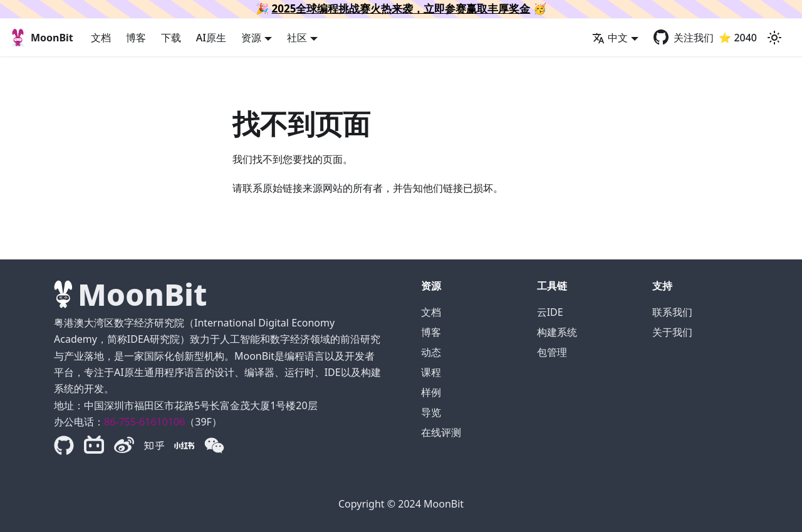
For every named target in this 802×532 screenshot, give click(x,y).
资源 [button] (251, 38)
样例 (431, 392)
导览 (431, 412)
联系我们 (672, 312)
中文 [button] (610, 38)
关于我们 (672, 332)
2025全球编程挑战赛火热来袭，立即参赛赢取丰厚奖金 (401, 8)
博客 (136, 38)
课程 (431, 372)
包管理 (552, 352)
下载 (171, 38)
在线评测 (441, 432)
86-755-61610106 (144, 422)
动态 (431, 352)
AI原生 (211, 38)
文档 (101, 38)
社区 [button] (297, 38)
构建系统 (557, 332)
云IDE (550, 312)
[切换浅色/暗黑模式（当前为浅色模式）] (774, 38)
